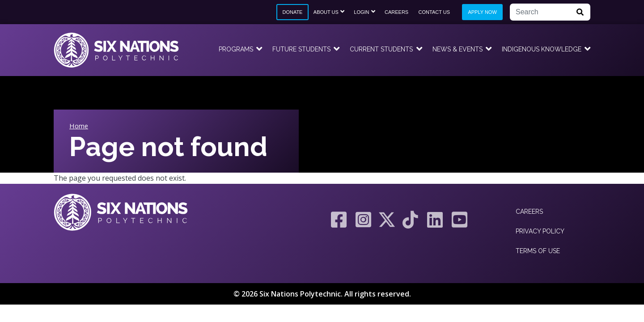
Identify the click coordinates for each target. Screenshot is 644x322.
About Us (326, 12)
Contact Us (434, 12)
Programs (236, 49)
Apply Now (482, 12)
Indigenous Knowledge (542, 49)
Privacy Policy (540, 231)
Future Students (301, 49)
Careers (396, 12)
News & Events (458, 49)
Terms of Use (538, 251)
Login (361, 12)
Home (79, 126)
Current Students (381, 49)
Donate (292, 12)
